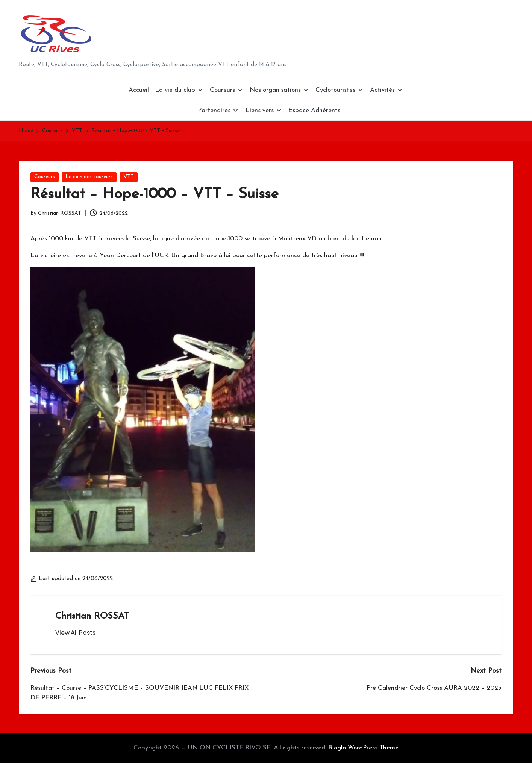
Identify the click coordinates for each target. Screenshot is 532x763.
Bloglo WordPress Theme (363, 748)
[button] (75, 633)
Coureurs (45, 177)
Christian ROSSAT (92, 616)
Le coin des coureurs (89, 177)
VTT (129, 177)
